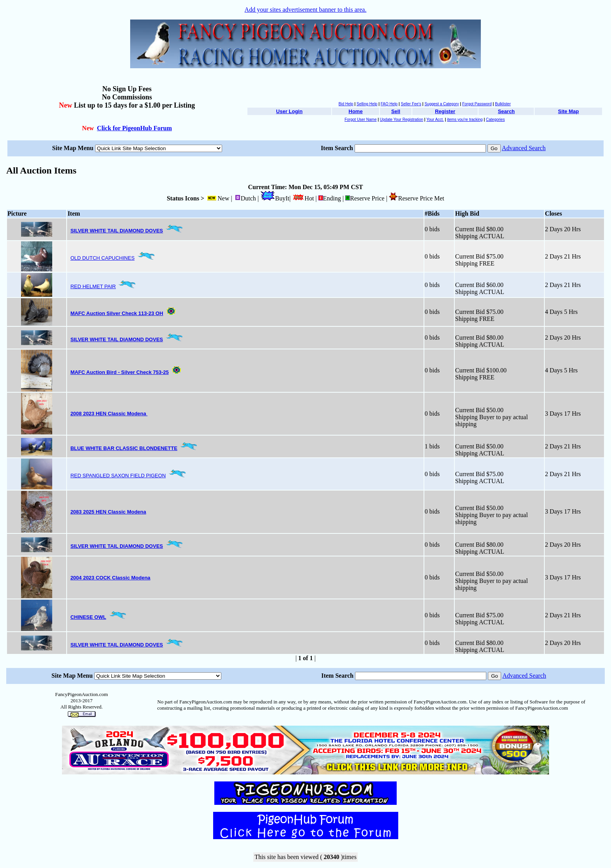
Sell (396, 111)
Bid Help (346, 104)
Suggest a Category (441, 104)
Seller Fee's (411, 104)
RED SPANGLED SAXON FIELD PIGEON (118, 476)
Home (356, 111)
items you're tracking (465, 120)
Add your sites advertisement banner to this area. (306, 10)
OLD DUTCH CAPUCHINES (103, 258)
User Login (290, 111)
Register (445, 111)
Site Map (568, 111)
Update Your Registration (402, 120)
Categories (495, 120)
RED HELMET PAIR (93, 286)
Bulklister (503, 104)
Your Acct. (435, 120)
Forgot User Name (360, 120)
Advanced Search (524, 148)
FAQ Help (389, 104)
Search (506, 111)
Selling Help (367, 104)
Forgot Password (477, 104)
